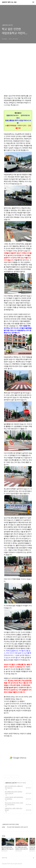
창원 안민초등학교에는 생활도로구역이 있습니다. (14, 787)
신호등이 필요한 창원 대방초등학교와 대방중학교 (14, 798)
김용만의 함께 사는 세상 (9, 2)
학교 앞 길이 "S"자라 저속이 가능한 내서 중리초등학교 (14, 804)
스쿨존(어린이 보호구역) (11, 783)
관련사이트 (5, 858)
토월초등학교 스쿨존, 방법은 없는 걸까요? (14, 809)
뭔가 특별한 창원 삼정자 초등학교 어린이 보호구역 (14, 793)
